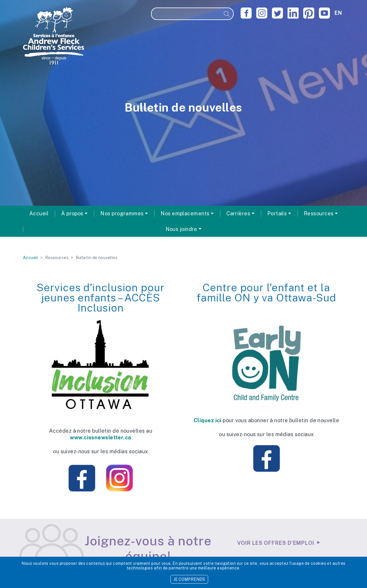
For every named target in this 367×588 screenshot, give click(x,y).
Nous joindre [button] (181, 229)
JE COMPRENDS (189, 579)
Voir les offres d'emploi (276, 543)
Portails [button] (277, 213)
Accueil (39, 213)
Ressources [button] (319, 213)
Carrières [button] (238, 213)
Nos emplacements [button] (185, 213)
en (338, 13)
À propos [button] (72, 213)
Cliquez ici (208, 420)
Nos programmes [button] (122, 213)
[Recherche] (186, 14)
